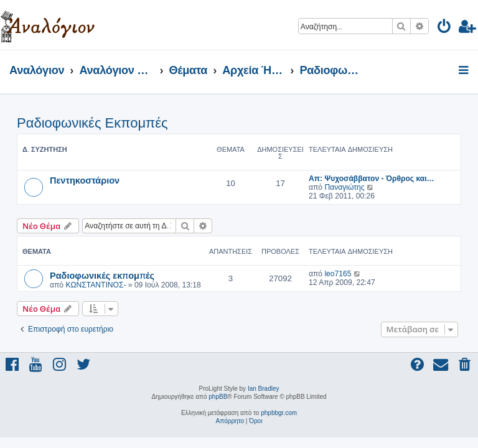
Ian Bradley (264, 389)
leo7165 (338, 274)
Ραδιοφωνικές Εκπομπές (92, 123)
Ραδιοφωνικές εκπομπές (102, 275)
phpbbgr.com (279, 413)
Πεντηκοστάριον (85, 180)
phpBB (218, 397)
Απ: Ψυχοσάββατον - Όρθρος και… (372, 179)
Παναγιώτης (344, 187)
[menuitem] (445, 28)
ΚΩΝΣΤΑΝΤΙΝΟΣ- (96, 285)
